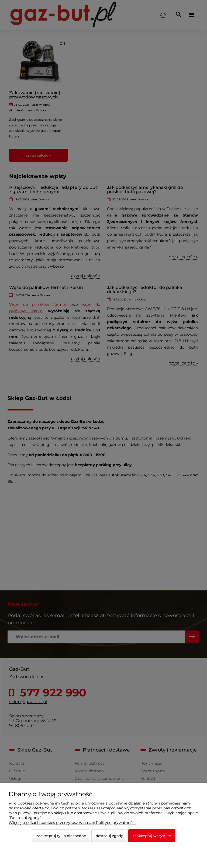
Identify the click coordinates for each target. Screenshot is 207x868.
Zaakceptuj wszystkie (152, 836)
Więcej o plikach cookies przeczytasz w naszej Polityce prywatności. (73, 823)
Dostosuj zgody (109, 836)
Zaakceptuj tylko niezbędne (61, 836)
